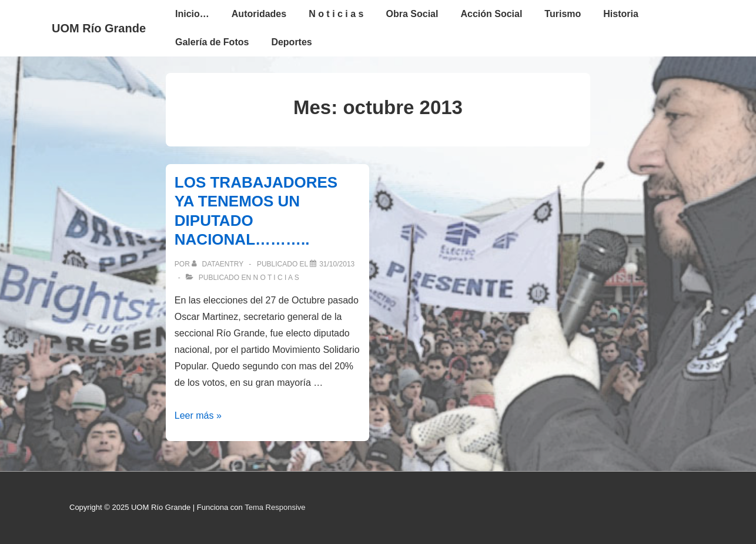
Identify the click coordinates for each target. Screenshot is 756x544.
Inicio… (192, 14)
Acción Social (491, 14)
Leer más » (198, 415)
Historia (621, 14)
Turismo (563, 14)
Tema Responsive (275, 507)
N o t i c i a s (336, 14)
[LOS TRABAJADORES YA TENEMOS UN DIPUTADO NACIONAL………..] (337, 264)
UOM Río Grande (99, 28)
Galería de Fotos (212, 42)
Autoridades (259, 14)
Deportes (291, 42)
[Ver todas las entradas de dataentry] (218, 264)
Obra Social (412, 14)
